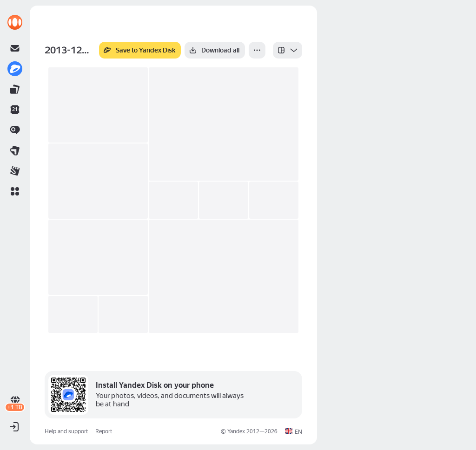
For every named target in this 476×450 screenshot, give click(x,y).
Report (104, 431)
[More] (257, 50)
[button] (15, 191)
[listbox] (288, 50)
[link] (15, 22)
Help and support (66, 431)
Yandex (236, 431)
